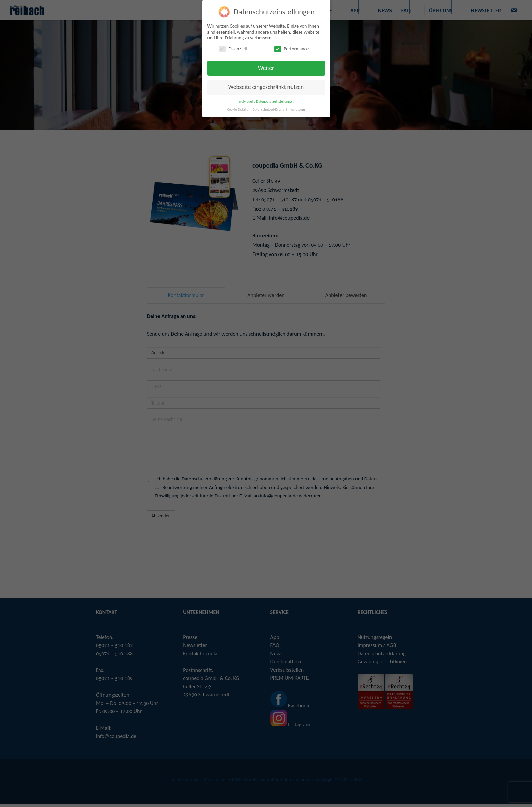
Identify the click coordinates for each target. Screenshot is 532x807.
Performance (291, 48)
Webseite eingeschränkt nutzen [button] (266, 87)
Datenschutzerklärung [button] (269, 109)
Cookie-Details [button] (238, 109)
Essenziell (233, 48)
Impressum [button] (297, 109)
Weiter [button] (266, 68)
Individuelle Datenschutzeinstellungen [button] (266, 102)
